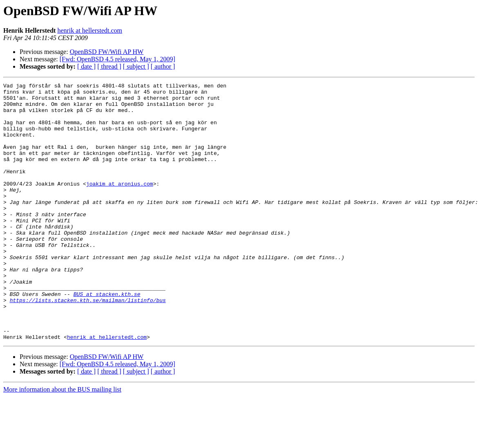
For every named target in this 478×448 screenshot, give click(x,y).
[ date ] (86, 66)
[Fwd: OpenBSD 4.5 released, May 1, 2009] (117, 59)
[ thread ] (109, 66)
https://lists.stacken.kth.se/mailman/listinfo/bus (88, 344)
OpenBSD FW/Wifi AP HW (107, 52)
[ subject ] (136, 66)
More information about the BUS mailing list (62, 441)
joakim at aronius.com (120, 204)
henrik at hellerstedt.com (90, 30)
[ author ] (163, 66)
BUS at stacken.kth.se (107, 337)
